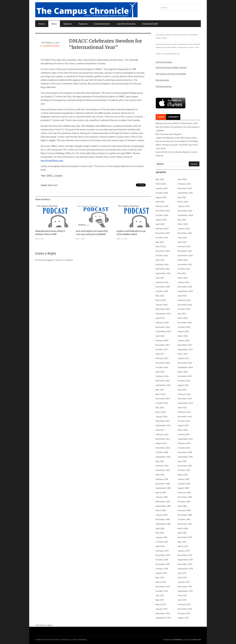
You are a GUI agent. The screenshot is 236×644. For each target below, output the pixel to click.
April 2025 (160, 202)
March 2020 (161, 300)
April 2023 (182, 242)
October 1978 (162, 560)
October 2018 (184, 327)
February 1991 (162, 479)
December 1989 (185, 497)
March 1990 (161, 492)
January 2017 (184, 358)
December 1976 (163, 564)
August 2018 (183, 331)
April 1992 (182, 461)
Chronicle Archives (164, 62)
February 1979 (162, 551)
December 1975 (163, 586)
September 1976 (185, 569)
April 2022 (160, 260)
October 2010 (184, 448)
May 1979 (182, 542)
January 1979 (184, 551)
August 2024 (161, 220)
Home (42, 24)
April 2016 (160, 372)
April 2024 (160, 224)
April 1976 (182, 577)
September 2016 (185, 367)
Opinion (68, 24)
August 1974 (183, 618)
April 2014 (182, 408)
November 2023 (185, 233)
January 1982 (161, 537)
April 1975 (182, 600)
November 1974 (163, 613)
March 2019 (183, 318)
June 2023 (182, 238)
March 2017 (183, 354)
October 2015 (184, 381)
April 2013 (160, 430)
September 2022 (185, 255)
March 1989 (161, 510)
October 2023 (162, 238)
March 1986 (183, 528)
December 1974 (185, 609)
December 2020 (163, 287)
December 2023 (163, 233)
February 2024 (162, 229)
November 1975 (185, 586)
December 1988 (185, 515)
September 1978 (185, 560)
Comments (173, 117)
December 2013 (185, 417)
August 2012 (161, 443)
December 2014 (163, 399)
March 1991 (183, 475)
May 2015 (160, 390)
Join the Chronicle (126, 24)
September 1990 (163, 488)
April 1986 (160, 528)
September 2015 (163, 385)
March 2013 (183, 430)
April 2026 (182, 179)
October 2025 (162, 193)
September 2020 (185, 291)
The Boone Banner (164, 86)
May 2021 (182, 273)
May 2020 (160, 296)
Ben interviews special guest (169, 134)
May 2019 (182, 314)
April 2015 (182, 390)
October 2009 (162, 452)
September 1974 (163, 618)
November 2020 (185, 287)
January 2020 (161, 305)
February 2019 (162, 323)
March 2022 (183, 260)
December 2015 (185, 376)
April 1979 (160, 546)
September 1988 (163, 524)
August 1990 (183, 488)
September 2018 (163, 331)
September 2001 (163, 457)
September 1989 (163, 506)
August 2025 (161, 197)
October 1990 (184, 484)
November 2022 (185, 251)
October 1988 (184, 519)
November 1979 (185, 537)
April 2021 (160, 278)
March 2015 (161, 394)
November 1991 (163, 470)
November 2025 (185, 188)
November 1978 (185, 555)
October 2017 (162, 349)
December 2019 (185, 305)
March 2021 (183, 278)
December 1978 (163, 555)
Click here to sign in (44, 625)
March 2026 (161, 184)
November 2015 (163, 381)
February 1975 (184, 604)
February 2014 (184, 412)
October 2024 (162, 215)
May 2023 (160, 242)
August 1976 (161, 573)
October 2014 (162, 403)
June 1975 (182, 595)
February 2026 (184, 184)
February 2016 (162, 376)
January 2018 (184, 340)
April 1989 (182, 506)
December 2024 (163, 211)
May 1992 (160, 461)
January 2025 (184, 206)
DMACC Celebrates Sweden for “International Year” (106, 44)
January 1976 (184, 582)
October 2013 (184, 421)
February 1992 (162, 466)
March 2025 (183, 202)
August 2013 (183, 425)
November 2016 (185, 363)
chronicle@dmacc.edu (172, 54)
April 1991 (160, 475)
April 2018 (160, 336)
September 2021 (163, 273)
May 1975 (160, 600)
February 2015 (184, 394)
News (54, 24)
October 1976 (162, 569)
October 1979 (162, 542)
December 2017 (163, 345)
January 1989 (161, 515)
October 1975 (162, 591)
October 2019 (184, 309)
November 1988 (163, 519)
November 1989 (163, 502)
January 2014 (161, 417)
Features (83, 24)
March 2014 (161, 412)
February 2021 (162, 282)
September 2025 (185, 193)
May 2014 (160, 408)
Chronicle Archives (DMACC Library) (171, 67)
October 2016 (162, 367)
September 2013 (163, 425)
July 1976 (182, 573)
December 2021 (185, 264)
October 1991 (184, 470)
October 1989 (184, 502)
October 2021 (184, 269)
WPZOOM (197, 640)
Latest (161, 117)
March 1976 (161, 582)
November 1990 (163, 484)
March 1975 (161, 604)
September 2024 (185, 215)
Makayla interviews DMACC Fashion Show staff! (50, 233)
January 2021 (184, 282)
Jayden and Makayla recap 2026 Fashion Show (131, 233)
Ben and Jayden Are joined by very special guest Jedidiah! (92, 233)
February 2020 (184, 300)
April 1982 (182, 533)
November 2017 (185, 345)
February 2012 (184, 443)
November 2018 (163, 327)
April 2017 (160, 354)
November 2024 (185, 211)
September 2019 (163, 314)
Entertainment (102, 24)
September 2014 (185, 403)
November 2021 (163, 269)
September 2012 (185, 439)
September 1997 (185, 457)
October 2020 (162, 291)
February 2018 (162, 340)
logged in (51, 260)
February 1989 (184, 510)
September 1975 (185, 591)
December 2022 (163, 251)
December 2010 (163, 448)
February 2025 (162, 206)
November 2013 (163, 421)
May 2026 (160, 179)
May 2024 (182, 220)
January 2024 (184, 229)
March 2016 (183, 372)
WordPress (178, 640)
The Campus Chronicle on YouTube (171, 74)
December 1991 (185, 466)
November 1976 (185, 564)
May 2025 (182, 197)
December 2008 (185, 452)
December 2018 (185, 323)
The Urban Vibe (162, 80)
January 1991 (184, 479)
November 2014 (185, 399)
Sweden (58, 175)
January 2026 (161, 188)
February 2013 (162, 434)
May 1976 (160, 577)
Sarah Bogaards (51, 46)
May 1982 (160, 533)
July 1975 (160, 595)
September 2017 (185, 349)
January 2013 (184, 434)
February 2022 (162, 264)
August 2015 (183, 385)
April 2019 (160, 318)
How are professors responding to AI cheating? (177, 141)
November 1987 (185, 524)
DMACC (50, 175)
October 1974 (184, 613)
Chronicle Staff (150, 24)
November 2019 (163, 309)
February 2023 (184, 246)
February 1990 (184, 492)
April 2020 (182, 296)
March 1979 (183, 546)
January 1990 (161, 497)
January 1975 (161, 609)
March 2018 (183, 336)
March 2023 (161, 246)
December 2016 (163, 363)
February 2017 (162, 358)
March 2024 (183, 224)
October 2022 (162, 255)
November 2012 (163, 439)
